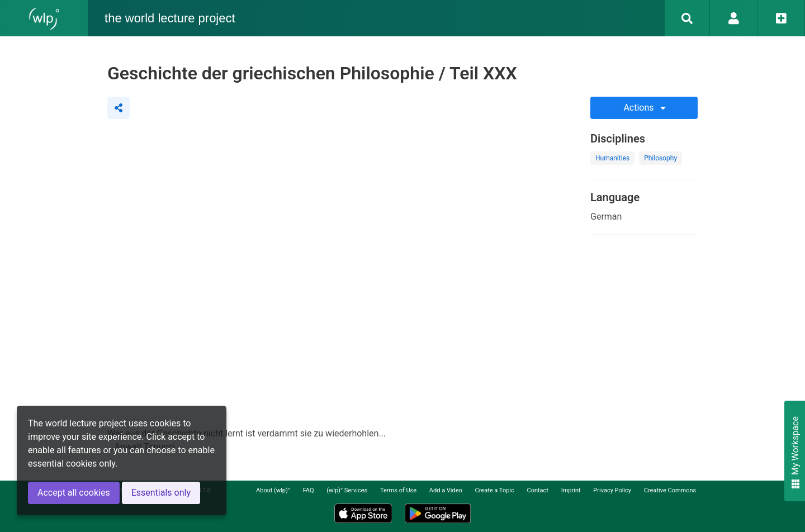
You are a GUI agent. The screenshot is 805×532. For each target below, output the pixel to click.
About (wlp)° (273, 490)
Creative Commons (670, 490)
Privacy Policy (612, 490)
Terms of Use (398, 490)
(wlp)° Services (347, 490)
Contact (538, 490)
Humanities (612, 158)
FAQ (309, 490)
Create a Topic (495, 490)
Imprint (571, 490)
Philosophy (660, 158)
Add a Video (446, 490)
